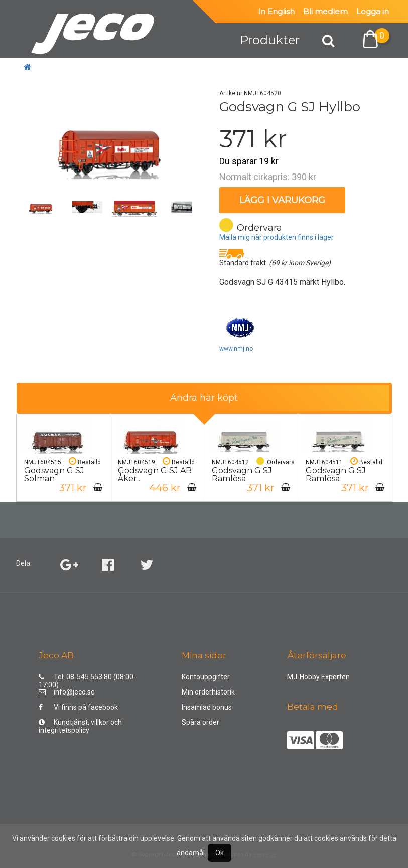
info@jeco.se (67, 692)
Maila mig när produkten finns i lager (277, 237)
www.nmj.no (236, 349)
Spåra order (200, 722)
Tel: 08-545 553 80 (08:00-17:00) (87, 679)
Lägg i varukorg (282, 200)
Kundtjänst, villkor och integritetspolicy (80, 724)
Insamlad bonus (207, 707)
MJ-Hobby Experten (318, 677)
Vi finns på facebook (78, 707)
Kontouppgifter (206, 677)
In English (276, 11)
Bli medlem (325, 11)
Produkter (270, 40)
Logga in (373, 11)
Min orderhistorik (208, 692)
